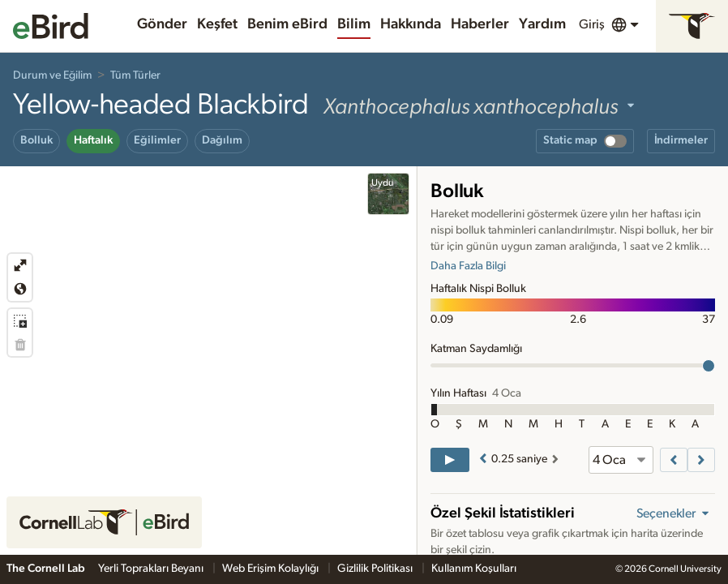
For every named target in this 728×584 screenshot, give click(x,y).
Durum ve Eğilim (52, 75)
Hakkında (411, 24)
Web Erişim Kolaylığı (272, 569)
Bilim (354, 24)
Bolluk (36, 140)
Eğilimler (157, 140)
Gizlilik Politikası (376, 569)
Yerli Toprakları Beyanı (152, 569)
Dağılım (222, 140)
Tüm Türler (135, 75)
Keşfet (217, 24)
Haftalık (93, 140)
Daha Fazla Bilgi (468, 266)
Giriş (592, 24)
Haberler (480, 24)
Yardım (542, 24)
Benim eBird (287, 24)
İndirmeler (681, 140)
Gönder (162, 24)
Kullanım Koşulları (474, 569)
